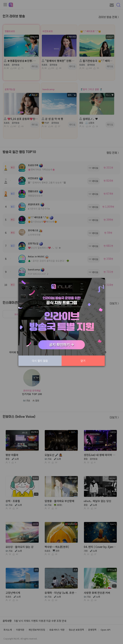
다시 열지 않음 (40, 361)
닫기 (83, 361)
